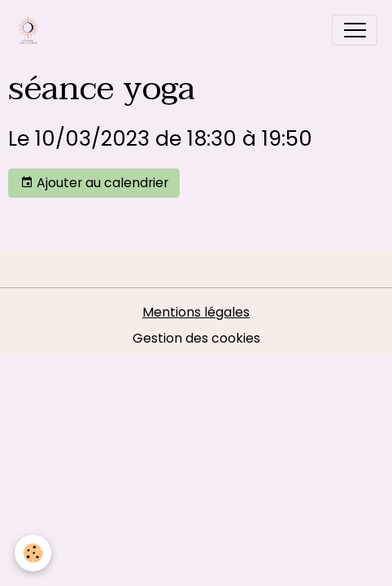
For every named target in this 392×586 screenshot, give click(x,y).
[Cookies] (33, 553)
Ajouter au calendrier (94, 183)
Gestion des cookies (196, 338)
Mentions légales (196, 312)
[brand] (32, 30)
